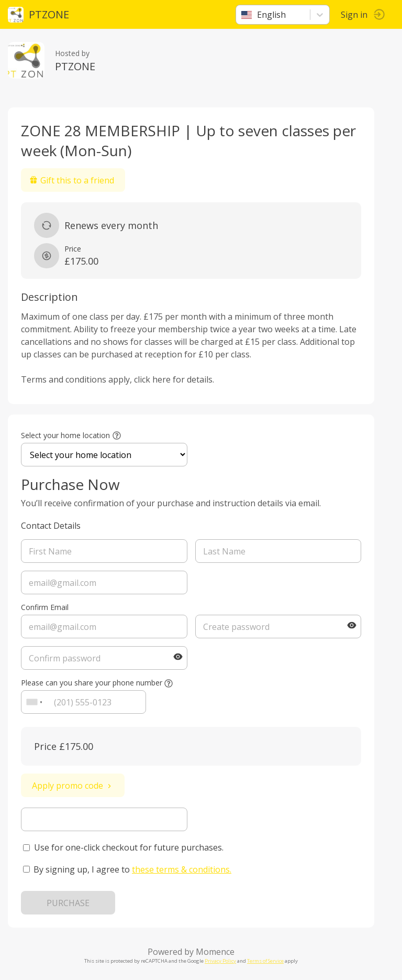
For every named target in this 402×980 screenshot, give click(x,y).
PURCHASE (68, 903)
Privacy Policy (220, 961)
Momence (215, 952)
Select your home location (65, 435)
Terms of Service (265, 961)
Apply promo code (73, 786)
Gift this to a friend (72, 180)
